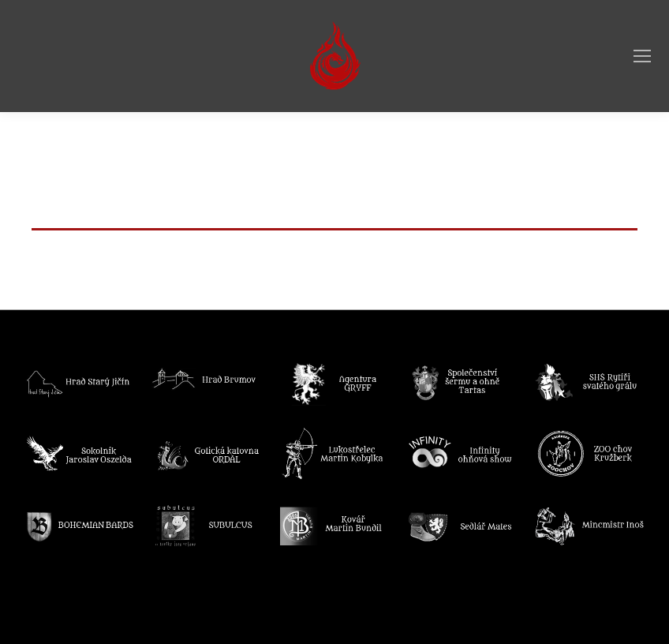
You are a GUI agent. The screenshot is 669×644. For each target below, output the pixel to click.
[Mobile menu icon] (642, 56)
